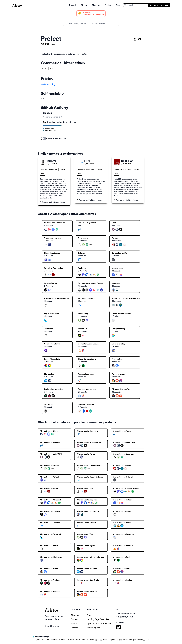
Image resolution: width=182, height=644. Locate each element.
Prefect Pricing (48, 84)
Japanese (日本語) (116, 640)
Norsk (43, 640)
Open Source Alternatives (99, 624)
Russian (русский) (143, 640)
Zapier (44, 69)
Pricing (108, 5)
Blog (118, 5)
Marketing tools (94, 628)
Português (133, 640)
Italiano (106, 640)
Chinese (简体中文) (96, 640)
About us (96, 5)
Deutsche (55, 640)
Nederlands (63, 640)
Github (84, 5)
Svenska (71, 640)
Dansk (48, 640)
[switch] (44, 138)
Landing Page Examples (98, 619)
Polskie (126, 640)
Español (85, 640)
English (37, 640)
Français (78, 640)
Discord (72, 5)
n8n (51, 69)
